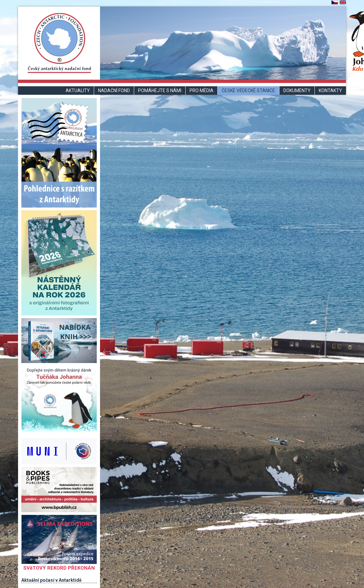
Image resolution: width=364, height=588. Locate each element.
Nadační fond (114, 91)
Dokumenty (297, 91)
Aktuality (78, 91)
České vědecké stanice (248, 91)
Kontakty (330, 91)
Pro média (202, 91)
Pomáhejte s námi (160, 91)
